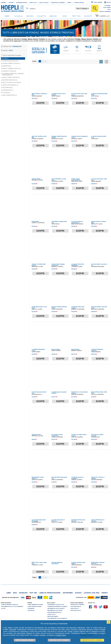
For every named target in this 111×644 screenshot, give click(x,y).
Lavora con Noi (79, 3)
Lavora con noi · (92, 593)
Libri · (9, 593)
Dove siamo (107, 7)
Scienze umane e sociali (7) (11, 63)
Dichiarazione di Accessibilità (57, 618)
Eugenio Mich (35, 222)
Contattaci (31, 610)
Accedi (109, 2)
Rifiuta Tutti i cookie (59, 640)
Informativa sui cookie (55, 610)
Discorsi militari (56, 349)
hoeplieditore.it (76, 606)
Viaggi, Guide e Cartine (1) (11, 77)
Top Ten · (34, 593)
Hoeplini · (24, 593)
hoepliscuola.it (76, 610)
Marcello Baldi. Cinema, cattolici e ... (38, 478)
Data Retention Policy (55, 612)
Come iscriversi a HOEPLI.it (10, 604)
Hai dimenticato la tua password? (12, 606)
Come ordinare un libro (35, 604)
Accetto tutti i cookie (92, 640)
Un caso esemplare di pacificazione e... (77, 222)
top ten (76, 16)
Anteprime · (68, 593)
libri (7, 16)
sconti (88, 16)
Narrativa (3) (7, 66)
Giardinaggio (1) (8, 90)
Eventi (69, 3)
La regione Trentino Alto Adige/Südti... (78, 265)
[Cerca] (95, 8)
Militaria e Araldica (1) (10, 80)
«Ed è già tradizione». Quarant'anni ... (57, 563)
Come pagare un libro (35, 606)
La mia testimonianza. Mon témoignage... (39, 520)
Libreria (3, 3)
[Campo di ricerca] (52, 9)
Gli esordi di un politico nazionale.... (97, 435)
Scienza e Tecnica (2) (9, 71)
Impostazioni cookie (25, 640)
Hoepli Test (33, 3)
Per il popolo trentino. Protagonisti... (57, 435)
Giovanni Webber (36, 179)
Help (109, 9)
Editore (11, 3)
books (30, 16)
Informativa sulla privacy (56, 608)
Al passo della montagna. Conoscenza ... (58, 265)
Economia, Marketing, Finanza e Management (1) (13, 74)
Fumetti (42, 16)
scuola (18, 16)
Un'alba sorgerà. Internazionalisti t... (76, 180)
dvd (65, 16)
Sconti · (79, 593)
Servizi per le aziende (58, 3)
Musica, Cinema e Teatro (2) (12, 68)
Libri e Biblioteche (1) (10, 95)
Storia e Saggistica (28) (10, 61)
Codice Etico (51, 614)
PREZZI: (8, 50)
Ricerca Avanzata (105, 11)
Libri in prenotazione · (50, 593)
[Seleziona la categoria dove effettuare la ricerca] (82, 8)
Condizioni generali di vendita (57, 606)
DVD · (16, 593)
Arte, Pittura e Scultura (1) (12, 82)
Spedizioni (31, 608)
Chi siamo (108, 6)
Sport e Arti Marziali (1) (10, 85)
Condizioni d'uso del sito (56, 604)
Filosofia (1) (6, 93)
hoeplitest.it (75, 608)
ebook (53, 16)
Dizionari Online (22, 3)
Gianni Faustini (75, 349)
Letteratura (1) (8, 88)
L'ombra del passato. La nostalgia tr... (78, 478)
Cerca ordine (98, 2)
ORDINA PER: (12, 46)
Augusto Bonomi (36, 435)
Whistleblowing (53, 616)
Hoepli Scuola (44, 3)
